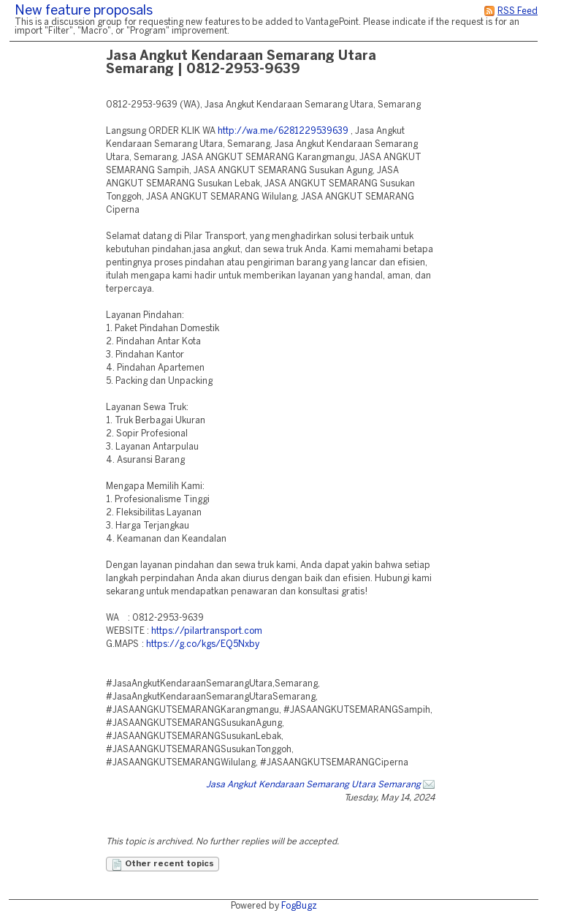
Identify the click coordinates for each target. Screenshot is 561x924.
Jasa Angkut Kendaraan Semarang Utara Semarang (313, 785)
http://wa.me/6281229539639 (283, 131)
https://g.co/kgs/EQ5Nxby (203, 644)
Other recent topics (163, 865)
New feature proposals (84, 11)
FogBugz (299, 906)
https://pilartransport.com (207, 631)
